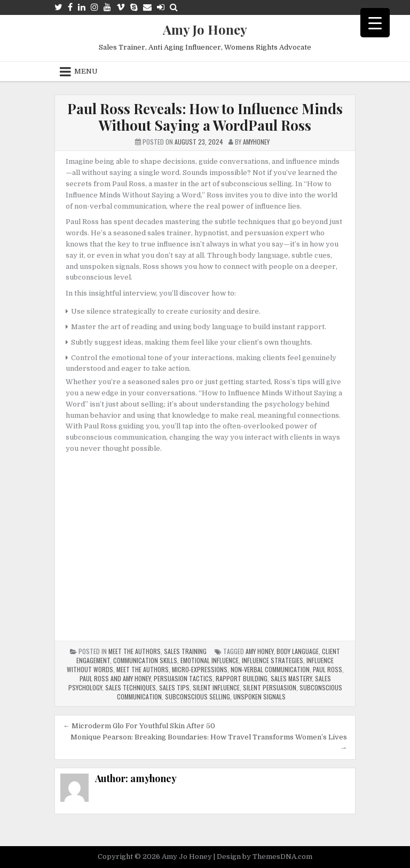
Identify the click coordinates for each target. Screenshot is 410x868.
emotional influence (210, 660)
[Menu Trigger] (375, 23)
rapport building (242, 678)
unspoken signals (259, 696)
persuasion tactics (183, 678)
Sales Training (185, 651)
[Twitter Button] (58, 7)
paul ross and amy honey (115, 678)
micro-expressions (200, 669)
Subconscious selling (198, 696)
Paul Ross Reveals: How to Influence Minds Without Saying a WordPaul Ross (205, 117)
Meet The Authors (135, 651)
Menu (86, 71)
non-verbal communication (270, 669)
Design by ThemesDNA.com (265, 857)
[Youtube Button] (107, 7)
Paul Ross (328, 669)
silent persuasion (270, 687)
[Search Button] (174, 7)
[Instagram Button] (94, 7)
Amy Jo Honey (205, 29)
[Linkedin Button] (82, 7)
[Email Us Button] (147, 7)
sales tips (174, 687)
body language (298, 651)
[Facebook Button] (70, 7)
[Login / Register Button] (161, 7)
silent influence (216, 687)
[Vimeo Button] (121, 7)
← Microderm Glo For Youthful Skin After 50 (139, 726)
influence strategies (273, 660)
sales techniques (131, 687)
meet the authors (143, 669)
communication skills (145, 660)
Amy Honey (259, 651)
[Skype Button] (134, 7)
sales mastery (291, 678)
